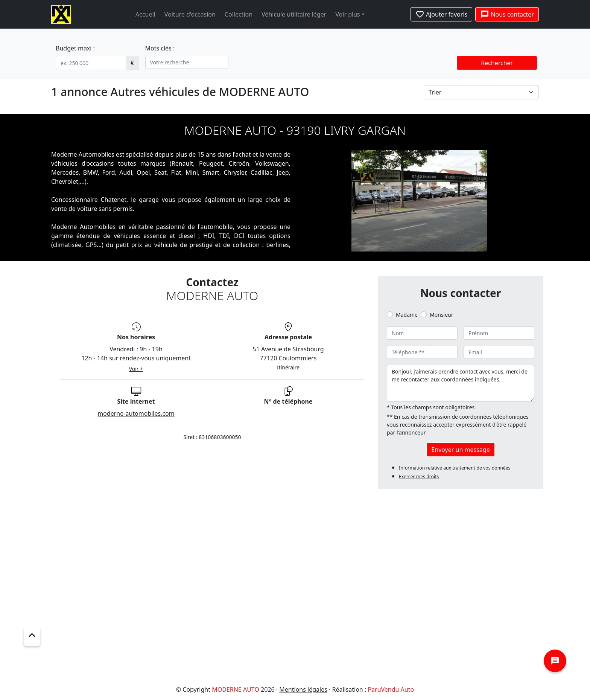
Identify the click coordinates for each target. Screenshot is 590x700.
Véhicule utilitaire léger (294, 14)
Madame (407, 315)
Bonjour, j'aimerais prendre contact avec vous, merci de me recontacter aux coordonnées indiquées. (461, 383)
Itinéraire (288, 367)
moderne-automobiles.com (136, 413)
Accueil (145, 14)
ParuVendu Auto (391, 689)
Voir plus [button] (347, 14)
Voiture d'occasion (190, 14)
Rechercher (497, 63)
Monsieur (441, 315)
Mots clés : (160, 48)
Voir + (136, 369)
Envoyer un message (460, 450)
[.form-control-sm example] (91, 63)
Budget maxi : (75, 48)
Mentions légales (303, 689)
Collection (239, 14)
